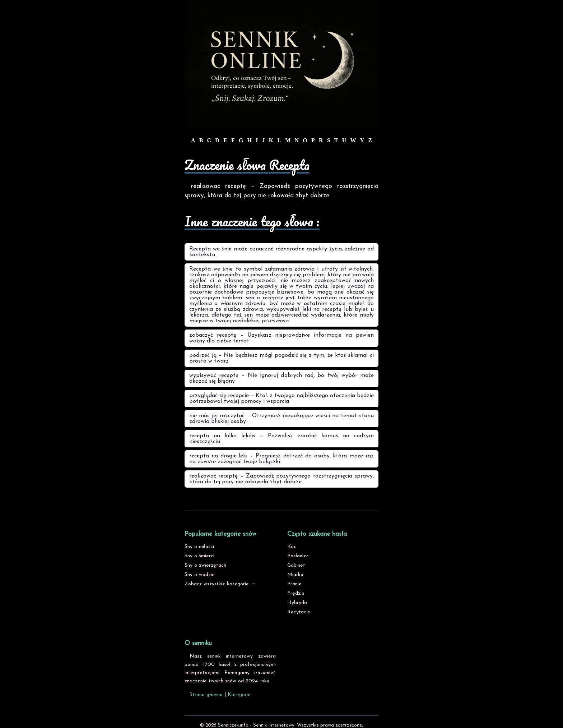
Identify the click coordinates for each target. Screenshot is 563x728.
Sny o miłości (199, 547)
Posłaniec (298, 556)
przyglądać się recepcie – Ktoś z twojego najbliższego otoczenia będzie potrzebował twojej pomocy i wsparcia (281, 398)
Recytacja (299, 612)
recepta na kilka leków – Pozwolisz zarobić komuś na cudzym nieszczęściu (281, 439)
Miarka (295, 575)
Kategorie (239, 695)
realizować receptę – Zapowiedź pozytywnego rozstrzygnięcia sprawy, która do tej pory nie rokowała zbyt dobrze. (281, 479)
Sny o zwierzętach (205, 565)
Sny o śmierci (199, 556)
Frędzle (296, 593)
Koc (292, 547)
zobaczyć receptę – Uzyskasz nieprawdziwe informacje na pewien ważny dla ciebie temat (281, 338)
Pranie (294, 584)
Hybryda (297, 603)
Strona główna (206, 695)
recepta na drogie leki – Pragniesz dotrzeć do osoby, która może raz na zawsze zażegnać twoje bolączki (281, 459)
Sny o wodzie (200, 575)
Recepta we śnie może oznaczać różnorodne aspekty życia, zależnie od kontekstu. (281, 252)
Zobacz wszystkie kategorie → (220, 584)
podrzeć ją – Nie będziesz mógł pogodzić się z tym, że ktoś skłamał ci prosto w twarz (281, 358)
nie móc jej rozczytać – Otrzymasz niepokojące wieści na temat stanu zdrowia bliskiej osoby (281, 419)
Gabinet (296, 565)
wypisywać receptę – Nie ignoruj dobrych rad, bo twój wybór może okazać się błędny (281, 378)
